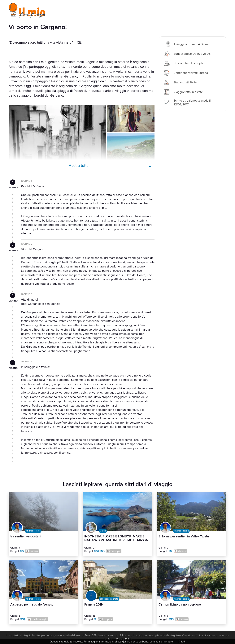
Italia (193, 82)
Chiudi (182, 642)
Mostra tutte (78, 166)
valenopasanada (198, 101)
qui (124, 642)
